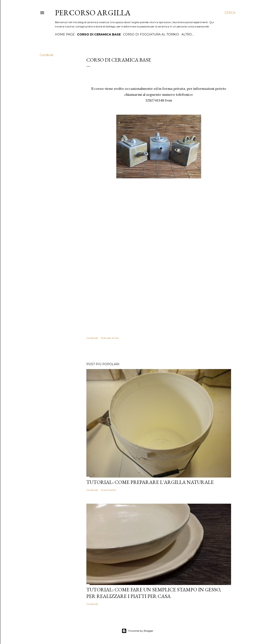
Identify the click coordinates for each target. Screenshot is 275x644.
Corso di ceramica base (99, 34)
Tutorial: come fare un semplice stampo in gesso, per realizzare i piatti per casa (154, 593)
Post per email (110, 338)
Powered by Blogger (137, 631)
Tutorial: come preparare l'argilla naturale (150, 482)
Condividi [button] (46, 55)
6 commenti (109, 490)
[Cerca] (230, 13)
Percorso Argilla (93, 13)
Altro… (188, 34)
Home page (65, 34)
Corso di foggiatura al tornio (151, 34)
